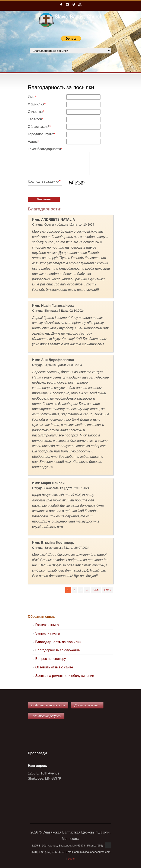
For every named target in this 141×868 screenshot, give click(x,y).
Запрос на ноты (48, 633)
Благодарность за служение (58, 650)
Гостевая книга (47, 625)
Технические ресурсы (46, 716)
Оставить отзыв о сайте (54, 667)
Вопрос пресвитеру (51, 659)
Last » (108, 590)
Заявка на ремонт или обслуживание (65, 676)
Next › (96, 590)
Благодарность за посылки (59, 642)
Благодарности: (45, 209)
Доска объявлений (87, 705)
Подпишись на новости (48, 705)
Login (71, 859)
